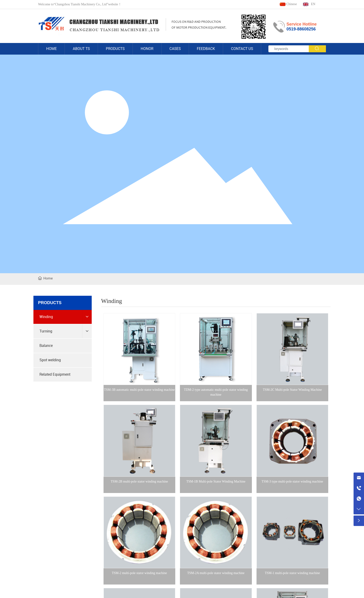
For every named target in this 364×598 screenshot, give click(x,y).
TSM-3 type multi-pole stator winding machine (292, 481)
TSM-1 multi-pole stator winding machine (292, 573)
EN (309, 4)
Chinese (288, 4)
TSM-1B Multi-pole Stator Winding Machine (216, 481)
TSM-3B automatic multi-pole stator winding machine (139, 390)
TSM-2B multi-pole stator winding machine (139, 481)
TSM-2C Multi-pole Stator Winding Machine (292, 390)
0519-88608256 (301, 29)
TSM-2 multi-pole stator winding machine (139, 573)
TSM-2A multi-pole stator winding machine (216, 573)
